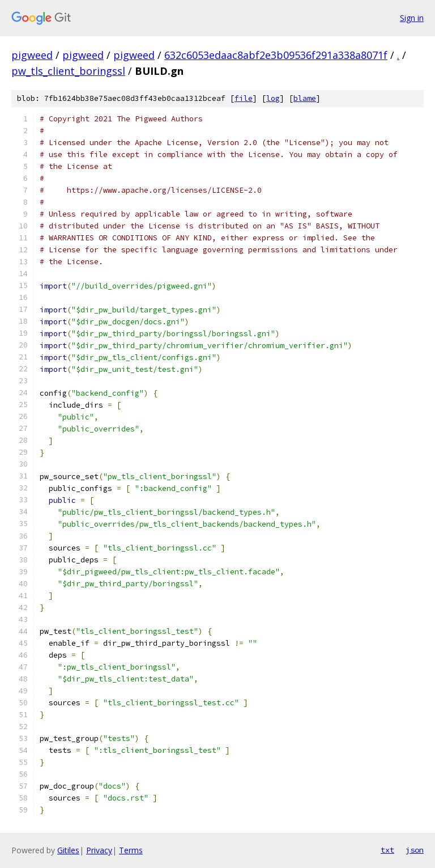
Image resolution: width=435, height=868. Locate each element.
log (273, 98)
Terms (131, 850)
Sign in (412, 18)
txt (387, 850)
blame (305, 98)
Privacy (99, 850)
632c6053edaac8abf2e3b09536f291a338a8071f (276, 55)
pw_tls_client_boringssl (68, 71)
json (415, 850)
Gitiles (68, 850)
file (244, 98)
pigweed (32, 55)
